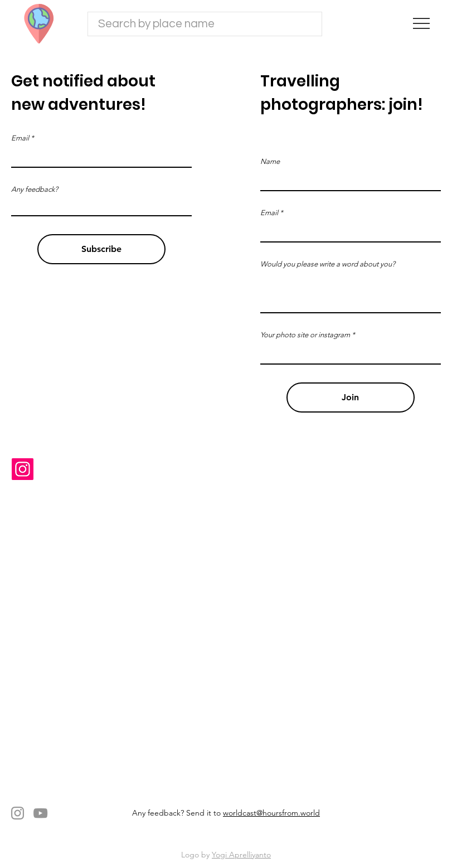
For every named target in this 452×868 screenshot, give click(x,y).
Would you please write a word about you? (328, 264)
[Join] (351, 397)
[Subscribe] (101, 249)
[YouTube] (40, 813)
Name (270, 161)
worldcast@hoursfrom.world (271, 813)
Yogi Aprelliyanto (241, 855)
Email (269, 213)
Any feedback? (35, 189)
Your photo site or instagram (305, 335)
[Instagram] (23, 469)
